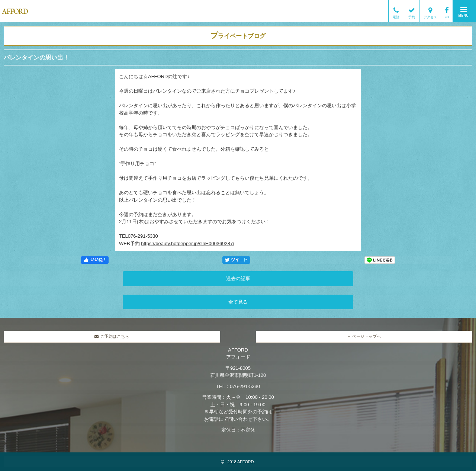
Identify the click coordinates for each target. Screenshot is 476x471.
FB (447, 11)
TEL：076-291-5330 (238, 386)
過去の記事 (238, 278)
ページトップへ (364, 336)
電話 (396, 11)
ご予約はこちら (112, 336)
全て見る (238, 302)
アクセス (430, 11)
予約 (412, 11)
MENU (463, 12)
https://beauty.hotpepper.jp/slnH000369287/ (188, 243)
